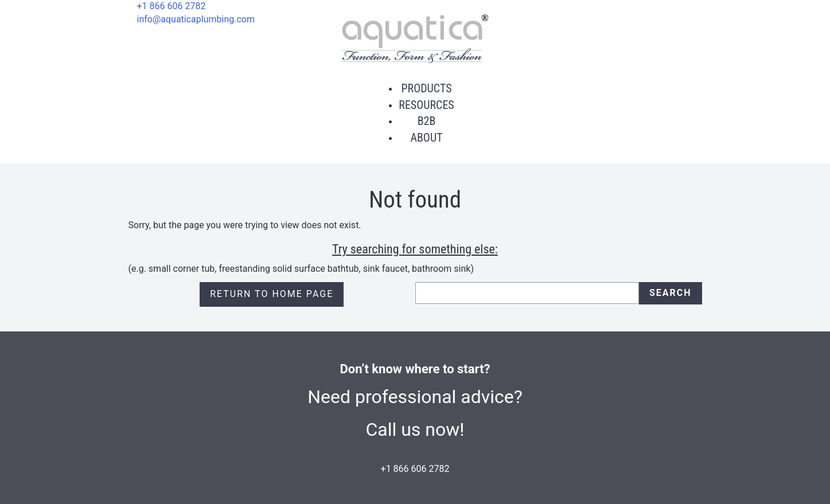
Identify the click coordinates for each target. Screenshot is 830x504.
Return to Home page (272, 294)
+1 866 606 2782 (172, 6)
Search (671, 293)
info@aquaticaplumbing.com (196, 19)
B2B (427, 121)
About (426, 138)
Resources (426, 105)
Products (426, 88)
